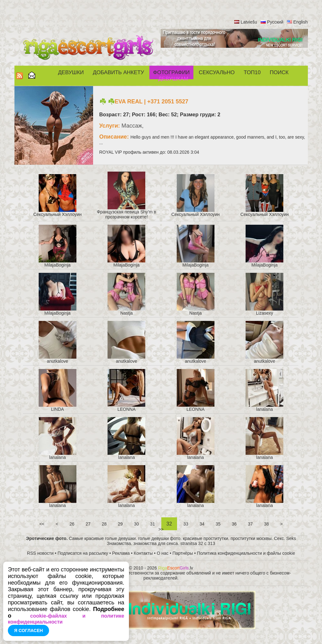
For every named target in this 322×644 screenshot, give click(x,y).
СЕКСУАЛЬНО (217, 72)
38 (266, 524)
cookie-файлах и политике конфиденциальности (66, 619)
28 (104, 524)
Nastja (126, 313)
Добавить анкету (118, 72)
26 (72, 524)
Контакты (143, 553)
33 (186, 524)
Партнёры (183, 553)
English (301, 22)
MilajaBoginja (57, 265)
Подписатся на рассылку (83, 553)
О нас (163, 553)
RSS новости (40, 553)
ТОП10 (252, 72)
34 (202, 524)
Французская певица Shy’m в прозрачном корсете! (126, 214)
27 (88, 524)
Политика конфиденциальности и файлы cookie (246, 553)
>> (161, 529)
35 (218, 524)
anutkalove (58, 361)
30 (136, 524)
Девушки (71, 72)
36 (234, 524)
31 (152, 524)
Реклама (121, 553)
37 (250, 524)
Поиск (279, 72)
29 (120, 524)
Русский (275, 22)
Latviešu (249, 22)
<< (42, 524)
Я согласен (28, 630)
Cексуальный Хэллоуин (58, 214)
